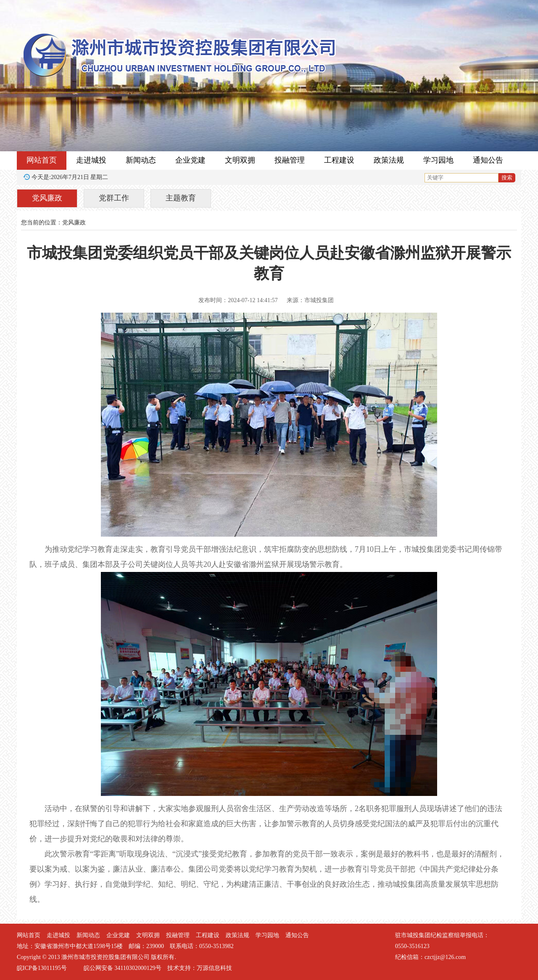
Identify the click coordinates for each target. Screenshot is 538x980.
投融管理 (290, 160)
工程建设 (339, 160)
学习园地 (438, 160)
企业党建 (190, 160)
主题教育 (181, 198)
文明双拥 (240, 160)
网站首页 (42, 160)
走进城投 (91, 160)
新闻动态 (141, 160)
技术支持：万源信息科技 (200, 968)
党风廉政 (47, 198)
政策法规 (389, 160)
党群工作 (114, 198)
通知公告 (488, 160)
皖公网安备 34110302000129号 (123, 968)
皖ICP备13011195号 (42, 968)
